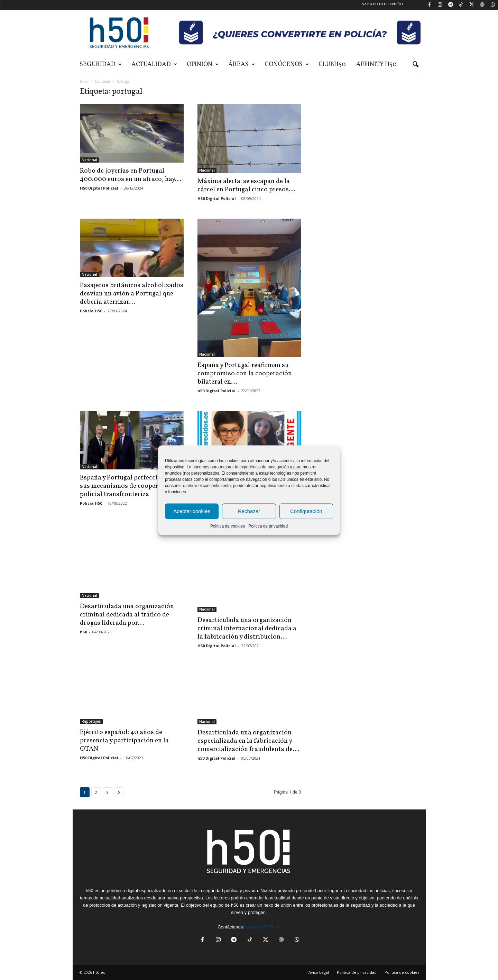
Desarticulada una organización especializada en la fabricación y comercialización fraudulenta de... (248, 738)
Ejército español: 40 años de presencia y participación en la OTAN (124, 741)
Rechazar (249, 511)
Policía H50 (91, 311)
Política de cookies (228, 526)
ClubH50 (332, 65)
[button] (415, 65)
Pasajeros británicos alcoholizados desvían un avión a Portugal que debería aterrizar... (132, 294)
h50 (83, 635)
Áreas (242, 65)
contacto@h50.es (263, 927)
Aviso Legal (319, 972)
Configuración (306, 511)
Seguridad (101, 65)
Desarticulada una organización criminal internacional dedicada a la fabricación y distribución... (247, 629)
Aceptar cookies (192, 511)
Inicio (84, 81)
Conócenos (287, 65)
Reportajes (91, 721)
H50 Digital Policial (99, 188)
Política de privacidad (268, 526)
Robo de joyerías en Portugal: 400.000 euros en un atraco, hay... (131, 175)
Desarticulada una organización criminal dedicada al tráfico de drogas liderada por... (127, 618)
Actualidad (154, 65)
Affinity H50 (376, 65)
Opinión (203, 65)
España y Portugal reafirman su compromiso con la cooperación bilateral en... (245, 374)
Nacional (89, 160)
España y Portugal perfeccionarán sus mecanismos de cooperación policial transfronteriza (129, 486)
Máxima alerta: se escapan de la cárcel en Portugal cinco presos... (246, 185)
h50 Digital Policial (216, 391)
